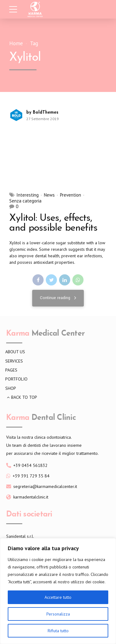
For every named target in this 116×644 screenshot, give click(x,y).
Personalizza (58, 614)
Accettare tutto (58, 597)
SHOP (11, 388)
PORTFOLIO (16, 379)
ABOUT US (15, 352)
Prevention (71, 195)
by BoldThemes (42, 113)
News (49, 195)
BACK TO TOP (24, 397)
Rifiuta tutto (58, 631)
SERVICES (14, 361)
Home (16, 44)
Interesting (28, 195)
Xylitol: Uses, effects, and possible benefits (53, 223)
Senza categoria (25, 201)
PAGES (11, 370)
